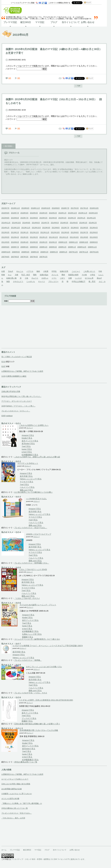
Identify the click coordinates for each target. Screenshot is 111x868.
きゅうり (35, 278)
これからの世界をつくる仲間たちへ (34, 425)
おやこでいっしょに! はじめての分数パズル (44, 667)
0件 (10, 78)
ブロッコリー (53, 282)
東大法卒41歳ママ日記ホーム (13, 12)
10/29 (4, 406)
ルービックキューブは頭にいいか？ (15, 779)
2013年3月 (5, 232)
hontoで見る (27, 449)
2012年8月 (75, 232)
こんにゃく (76, 271)
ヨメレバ (30, 428)
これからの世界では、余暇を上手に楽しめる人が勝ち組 (37, 457)
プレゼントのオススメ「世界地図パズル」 (32, 563)
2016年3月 (43, 213)
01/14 (4, 362)
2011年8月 (94, 237)
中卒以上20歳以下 (79, 282)
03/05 (4, 416)
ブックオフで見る (29, 718)
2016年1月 (62, 213)
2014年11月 (6, 223)
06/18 (4, 396)
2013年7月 (65, 228)
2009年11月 (73, 242)
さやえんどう (18, 282)
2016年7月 (15, 213)
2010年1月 (53, 242)
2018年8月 (56, 208)
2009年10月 (84, 242)
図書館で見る (28, 637)
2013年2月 (15, 232)
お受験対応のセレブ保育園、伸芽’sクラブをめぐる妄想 (22, 774)
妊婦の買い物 (11, 278)
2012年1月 (43, 237)
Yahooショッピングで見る (31, 479)
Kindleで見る (27, 438)
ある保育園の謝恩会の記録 (12, 789)
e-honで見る (27, 452)
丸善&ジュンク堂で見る (32, 634)
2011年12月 (53, 237)
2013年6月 (75, 228)
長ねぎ (99, 278)
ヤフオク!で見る (27, 482)
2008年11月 (92, 247)
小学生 (93, 275)
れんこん (20, 271)
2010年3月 (34, 242)
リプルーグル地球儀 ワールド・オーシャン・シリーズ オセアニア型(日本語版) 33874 (48, 646)
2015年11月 (83, 213)
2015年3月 (62, 218)
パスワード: (24, 69)
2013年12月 (15, 228)
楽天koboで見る (28, 444)
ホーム (4, 850)
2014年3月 (83, 223)
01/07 (4, 366)
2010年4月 (24, 242)
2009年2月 (62, 247)
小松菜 (46, 271)
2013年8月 (56, 228)
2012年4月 (15, 237)
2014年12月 (91, 218)
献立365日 (26, 22)
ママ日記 (40, 22)
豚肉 (63, 275)
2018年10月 (46, 208)
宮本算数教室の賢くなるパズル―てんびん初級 (39, 730)
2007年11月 (84, 252)
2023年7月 (5, 208)
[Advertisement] (23, 330)
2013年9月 (46, 228)
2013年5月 (84, 228)
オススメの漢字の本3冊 (10, 799)
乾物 (3, 275)
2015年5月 (43, 218)
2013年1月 (24, 232)
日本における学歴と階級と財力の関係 (16, 784)
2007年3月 (43, 257)
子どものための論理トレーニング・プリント (38, 605)
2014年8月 (36, 223)
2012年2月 (34, 237)
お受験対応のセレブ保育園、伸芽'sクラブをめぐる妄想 (22, 371)
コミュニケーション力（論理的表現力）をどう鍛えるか (37, 639)
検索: (6, 301)
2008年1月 (63, 252)
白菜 (3, 271)
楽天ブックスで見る (30, 441)
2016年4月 (34, 213)
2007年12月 (73, 252)
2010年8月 (15, 242)
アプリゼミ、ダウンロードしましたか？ (17, 401)
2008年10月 (6, 252)
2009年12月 (63, 242)
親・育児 (92, 282)
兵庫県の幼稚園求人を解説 (16, 376)
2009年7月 (15, 247)
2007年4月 (34, 257)
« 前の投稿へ (8, 146)
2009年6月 (24, 247)
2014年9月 (26, 223)
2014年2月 (93, 223)
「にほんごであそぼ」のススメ (27, 598)
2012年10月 (55, 232)
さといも (55, 275)
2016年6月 (24, 213)
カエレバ (28, 466)
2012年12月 (34, 232)
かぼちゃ (45, 278)
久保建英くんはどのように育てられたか (17, 794)
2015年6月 (34, 218)
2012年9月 (65, 232)
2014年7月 (45, 223)
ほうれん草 (89, 278)
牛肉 (100, 271)
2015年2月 (72, 218)
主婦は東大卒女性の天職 (11, 391)
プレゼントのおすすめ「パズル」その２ (31, 693)
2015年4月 (53, 218)
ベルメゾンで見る (27, 487)
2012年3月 (24, 237)
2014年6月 (55, 223)
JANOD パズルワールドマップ (39, 534)
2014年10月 (16, 223)
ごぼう (62, 278)
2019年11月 (15, 208)
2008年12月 (82, 247)
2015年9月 (5, 218)
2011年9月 (84, 237)
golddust (9, 416)
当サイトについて (71, 22)
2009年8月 (5, 247)
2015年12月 (72, 213)
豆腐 (70, 278)
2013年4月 (94, 228)
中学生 (54, 271)
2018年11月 (35, 208)
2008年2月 (54, 252)
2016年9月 (5, 213)
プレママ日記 (10, 22)
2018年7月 (65, 208)
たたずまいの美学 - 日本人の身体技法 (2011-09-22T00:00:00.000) (46, 700)
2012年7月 (84, 232)
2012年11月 (45, 232)
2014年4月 (74, 223)
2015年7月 (24, 218)
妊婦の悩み (44, 275)
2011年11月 (64, 237)
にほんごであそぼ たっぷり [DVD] (33, 569)
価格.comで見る (26, 490)
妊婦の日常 (64, 271)
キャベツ (42, 282)
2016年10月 (94, 208)
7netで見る (26, 446)
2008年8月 (25, 252)
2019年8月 (25, 208)
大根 (16, 275)
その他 (84, 275)
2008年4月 (35, 252)
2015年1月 (81, 218)
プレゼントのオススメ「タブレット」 (16, 411)
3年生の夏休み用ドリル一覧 (26, 762)
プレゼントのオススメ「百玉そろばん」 (31, 528)
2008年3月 (44, 252)
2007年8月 (15, 257)
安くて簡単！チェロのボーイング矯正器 (17, 357)
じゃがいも (31, 282)
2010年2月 (43, 242)
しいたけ (78, 278)
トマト (54, 278)
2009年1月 (72, 247)
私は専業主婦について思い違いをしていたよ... (24, 396)
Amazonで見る (28, 435)
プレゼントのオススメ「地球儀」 (28, 660)
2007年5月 (24, 257)
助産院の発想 (73, 275)
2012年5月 (5, 237)
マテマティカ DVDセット (28, 463)
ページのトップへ (78, 86)
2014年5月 (64, 223)
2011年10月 (74, 237)
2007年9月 (5, 257)
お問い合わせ (88, 22)
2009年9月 (94, 242)
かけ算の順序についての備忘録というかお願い (33, 492)
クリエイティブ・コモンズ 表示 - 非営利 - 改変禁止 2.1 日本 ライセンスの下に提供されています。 (49, 859)
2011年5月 (5, 242)
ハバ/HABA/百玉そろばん (36, 499)
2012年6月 (94, 232)
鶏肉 (35, 275)
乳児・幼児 (26, 275)
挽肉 (38, 271)
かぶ (10, 275)
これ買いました (89, 271)
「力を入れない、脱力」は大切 (13, 818)
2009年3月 (53, 247)
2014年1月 (5, 228)
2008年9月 (16, 252)
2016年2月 (53, 213)
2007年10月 (94, 252)
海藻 (8, 282)
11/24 (4, 376)
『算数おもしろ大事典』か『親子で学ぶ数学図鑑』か (22, 803)
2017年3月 (75, 208)
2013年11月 (26, 228)
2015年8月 (15, 218)
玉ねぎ (11, 271)
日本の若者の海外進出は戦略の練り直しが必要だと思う (37, 724)
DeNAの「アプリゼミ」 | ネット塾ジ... (21, 406)
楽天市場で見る (26, 476)
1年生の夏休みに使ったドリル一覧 (15, 808)
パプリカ (30, 271)
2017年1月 (84, 208)
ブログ (54, 22)
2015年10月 (93, 213)
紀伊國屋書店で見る (30, 455)
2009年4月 (43, 247)
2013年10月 (36, 228)
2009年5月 (34, 247)
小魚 (26, 278)
